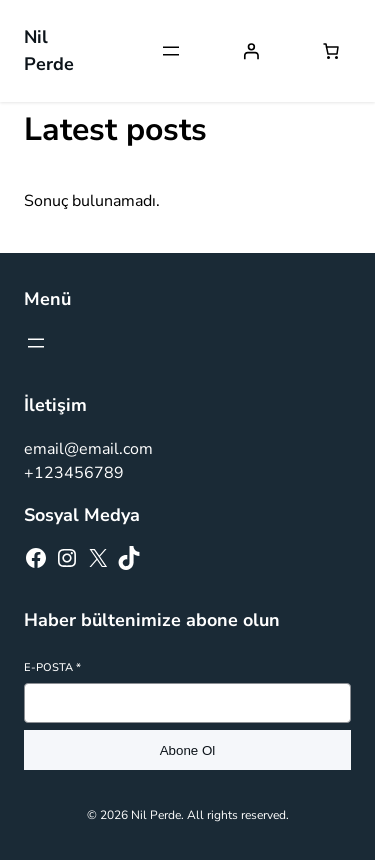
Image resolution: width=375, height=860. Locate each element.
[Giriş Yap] (251, 51)
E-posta (52, 667)
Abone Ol (188, 750)
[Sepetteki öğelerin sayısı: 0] (331, 51)
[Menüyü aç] (171, 51)
